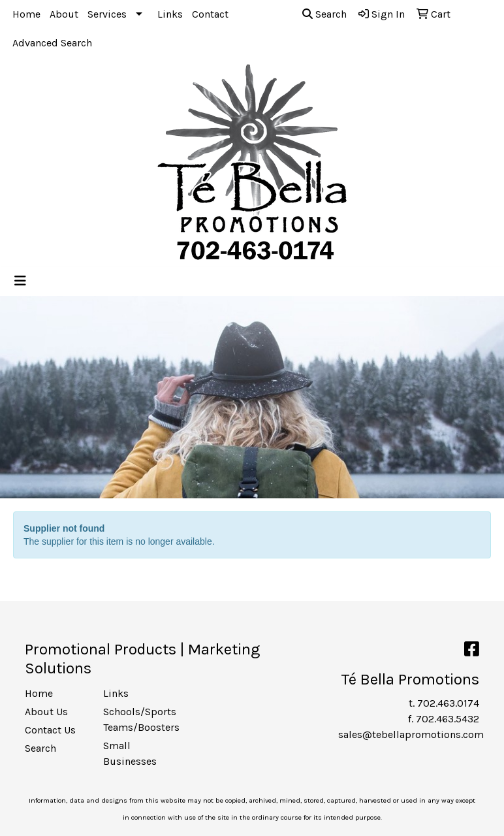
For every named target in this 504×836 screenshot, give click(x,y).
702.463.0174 (448, 703)
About (64, 14)
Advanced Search (52, 43)
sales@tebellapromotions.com (411, 734)
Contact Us (50, 730)
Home (26, 14)
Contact (210, 14)
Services (107, 14)
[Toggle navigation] (20, 281)
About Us (46, 712)
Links (170, 14)
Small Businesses (130, 753)
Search (324, 14)
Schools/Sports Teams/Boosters (134, 719)
